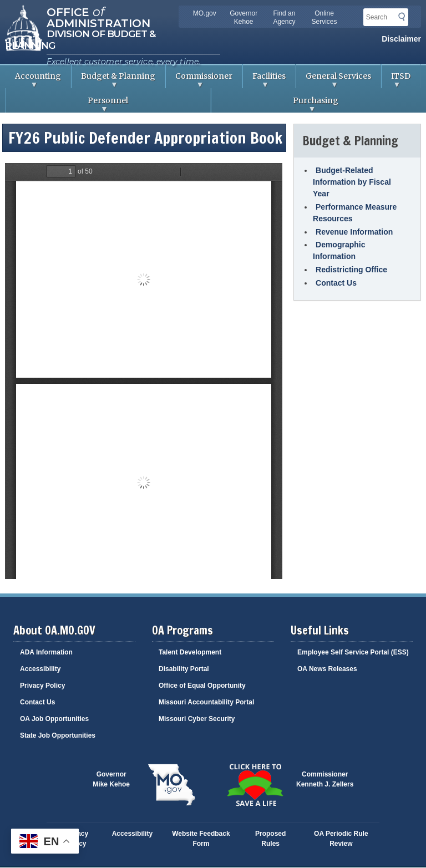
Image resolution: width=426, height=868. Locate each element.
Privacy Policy (42, 686)
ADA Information (46, 652)
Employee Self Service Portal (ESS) (353, 652)
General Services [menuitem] (334, 80)
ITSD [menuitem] (396, 80)
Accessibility (40, 669)
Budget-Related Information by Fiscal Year (352, 182)
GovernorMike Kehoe (111, 779)
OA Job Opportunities (54, 719)
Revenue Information (354, 232)
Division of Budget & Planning (80, 40)
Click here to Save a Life (255, 785)
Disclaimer (401, 39)
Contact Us (336, 283)
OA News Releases (327, 669)
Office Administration (98, 17)
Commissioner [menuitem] (199, 80)
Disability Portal (184, 669)
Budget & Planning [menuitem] (113, 80)
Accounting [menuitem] (33, 80)
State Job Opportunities (58, 735)
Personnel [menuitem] (67, 104)
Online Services (324, 17)
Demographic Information (339, 250)
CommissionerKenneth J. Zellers (325, 779)
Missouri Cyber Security (197, 719)
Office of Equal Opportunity (202, 686)
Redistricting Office (351, 270)
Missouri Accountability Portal (206, 702)
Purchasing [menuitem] (275, 104)
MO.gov (205, 13)
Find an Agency (284, 17)
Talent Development (190, 652)
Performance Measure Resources (355, 213)
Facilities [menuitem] (264, 80)
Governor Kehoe (244, 17)
